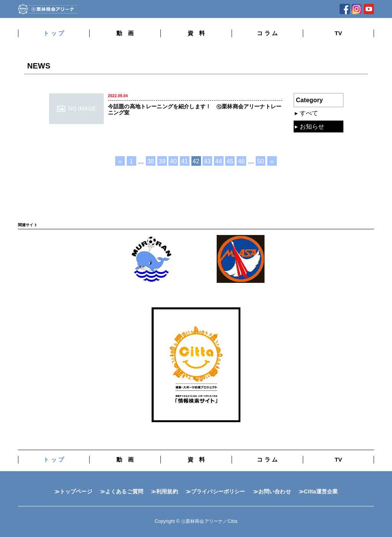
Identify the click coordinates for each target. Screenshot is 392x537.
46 (241, 161)
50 (261, 161)
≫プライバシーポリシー (216, 491)
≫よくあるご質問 (122, 491)
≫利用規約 (164, 491)
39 (162, 161)
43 (207, 161)
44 (219, 161)
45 (230, 161)
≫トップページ (73, 491)
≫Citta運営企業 (318, 491)
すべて (309, 113)
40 (173, 161)
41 (185, 161)
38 (151, 161)
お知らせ (312, 126)
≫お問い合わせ (272, 491)
